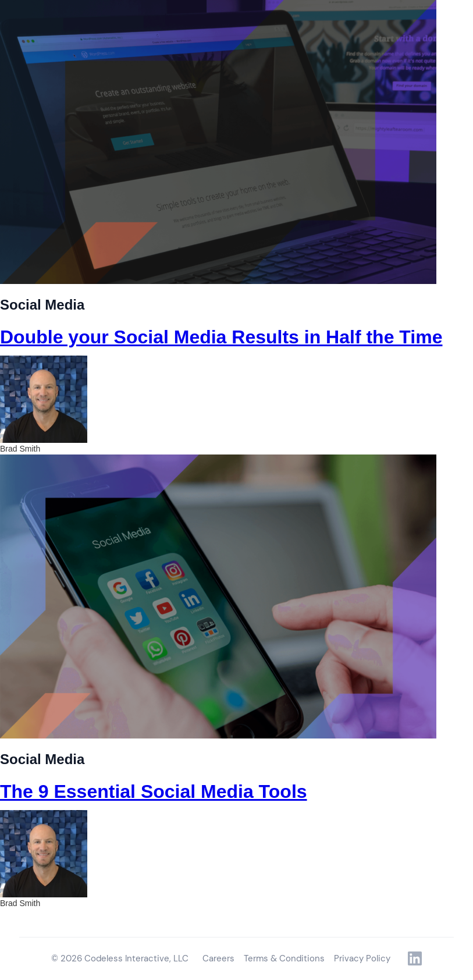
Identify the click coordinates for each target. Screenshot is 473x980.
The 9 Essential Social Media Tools (154, 791)
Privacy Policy (362, 958)
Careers (218, 958)
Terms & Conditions (284, 958)
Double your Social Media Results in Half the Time (221, 337)
